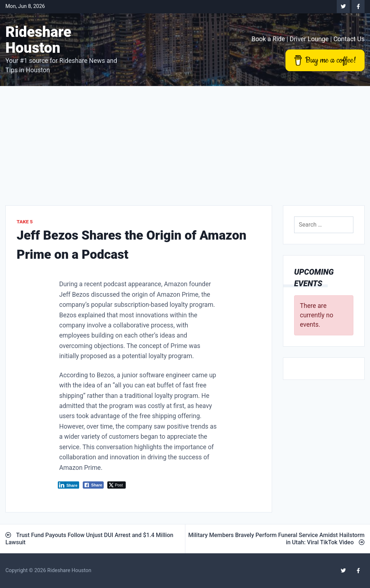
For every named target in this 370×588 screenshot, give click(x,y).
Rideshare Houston (38, 40)
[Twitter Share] (117, 485)
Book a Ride (268, 39)
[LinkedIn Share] (69, 485)
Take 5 (25, 222)
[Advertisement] (185, 140)
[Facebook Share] (93, 485)
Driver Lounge (309, 39)
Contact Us (349, 39)
